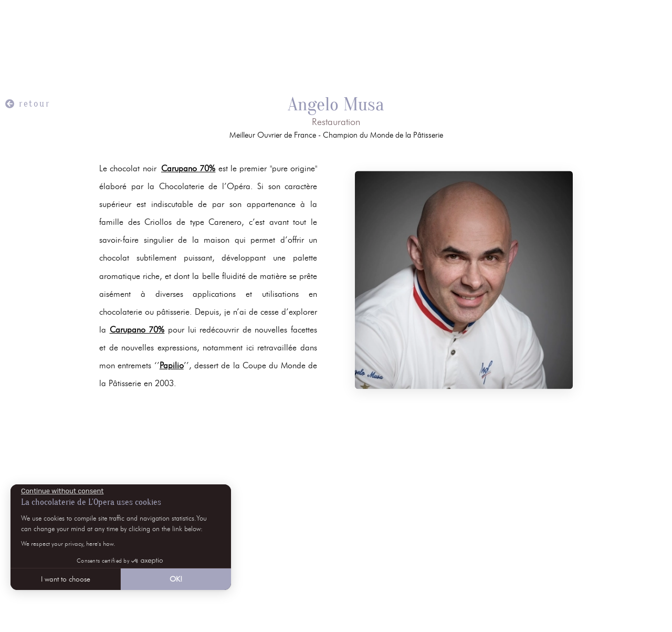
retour (34, 104)
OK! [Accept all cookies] (176, 579)
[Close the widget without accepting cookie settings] (62, 491)
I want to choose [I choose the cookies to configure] (66, 579)
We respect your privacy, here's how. (68, 543)
